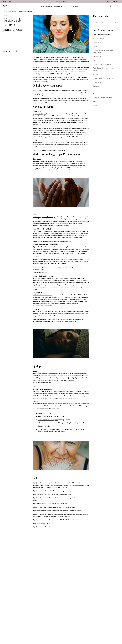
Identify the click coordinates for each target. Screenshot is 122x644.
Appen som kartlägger (39, 114)
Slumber (96, 74)
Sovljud (40, 416)
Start (4, 11)
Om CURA (76, 6)
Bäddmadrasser (58, 6)
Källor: (95, 105)
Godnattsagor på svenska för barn (49, 429)
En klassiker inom (38, 161)
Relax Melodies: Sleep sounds (103, 78)
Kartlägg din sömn (99, 38)
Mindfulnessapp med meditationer (43, 217)
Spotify (95, 102)
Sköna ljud (36, 278)
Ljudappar (96, 90)
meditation (45, 82)
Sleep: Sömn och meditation (102, 64)
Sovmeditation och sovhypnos (48, 420)
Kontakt (9, 2)
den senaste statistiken (68, 69)
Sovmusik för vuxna (44, 413)
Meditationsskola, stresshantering (43, 295)
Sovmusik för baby (44, 426)
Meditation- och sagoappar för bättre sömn (103, 51)
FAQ (5, 2)
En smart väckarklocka (39, 142)
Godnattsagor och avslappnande (42, 311)
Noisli (95, 94)
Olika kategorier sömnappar (102, 34)
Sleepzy (96, 46)
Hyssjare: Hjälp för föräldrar (102, 98)
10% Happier (97, 82)
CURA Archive (68, 6)
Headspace (97, 56)
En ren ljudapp (37, 374)
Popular (14, 11)
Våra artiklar (9, 11)
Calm (95, 60)
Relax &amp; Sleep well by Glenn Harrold (104, 69)
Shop (43, 6)
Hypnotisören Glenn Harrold (41, 247)
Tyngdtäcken (49, 6)
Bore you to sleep (64, 423)
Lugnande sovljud (38, 391)
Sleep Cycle (51, 135)
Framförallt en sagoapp (39, 259)
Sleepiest (96, 86)
